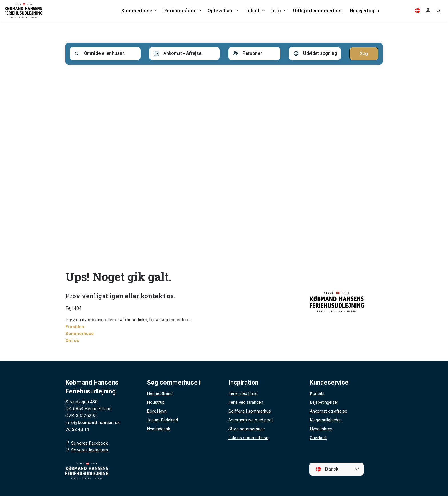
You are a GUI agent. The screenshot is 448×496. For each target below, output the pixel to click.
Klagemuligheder (327, 420)
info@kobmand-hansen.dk (93, 422)
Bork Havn (157, 411)
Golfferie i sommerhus (251, 411)
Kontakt (317, 393)
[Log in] (428, 11)
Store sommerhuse (247, 429)
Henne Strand (160, 393)
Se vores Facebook (91, 443)
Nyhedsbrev (322, 429)
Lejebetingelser (325, 402)
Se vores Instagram (91, 450)
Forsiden (75, 327)
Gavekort (319, 438)
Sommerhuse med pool (252, 420)
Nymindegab (159, 429)
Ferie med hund (244, 393)
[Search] (438, 11)
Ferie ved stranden (247, 402)
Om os (72, 340)
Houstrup (156, 402)
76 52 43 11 (77, 429)
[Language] (417, 11)
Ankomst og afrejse (329, 411)
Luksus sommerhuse (249, 438)
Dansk (327, 469)
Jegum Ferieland (164, 420)
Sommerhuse (80, 333)
